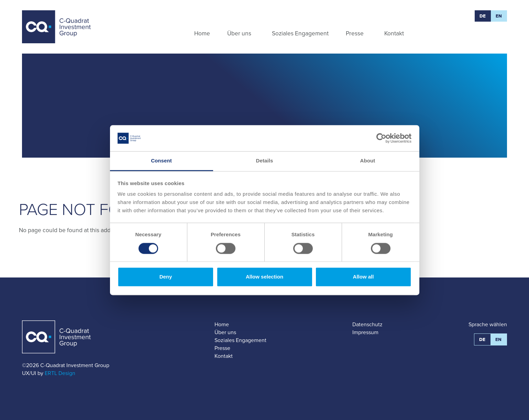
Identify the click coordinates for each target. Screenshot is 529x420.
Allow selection (264, 277)
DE (483, 16)
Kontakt (224, 356)
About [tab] (368, 161)
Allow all (363, 277)
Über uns (225, 332)
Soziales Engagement (240, 340)
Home (222, 324)
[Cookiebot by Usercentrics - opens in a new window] (381, 138)
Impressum (365, 332)
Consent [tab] (161, 161)
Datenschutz (367, 324)
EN (499, 16)
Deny (166, 277)
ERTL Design (60, 373)
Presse (222, 348)
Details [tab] (265, 161)
